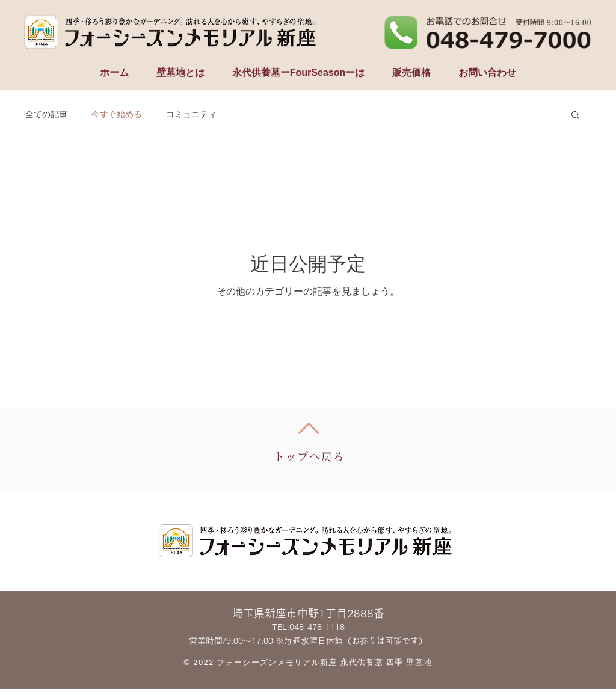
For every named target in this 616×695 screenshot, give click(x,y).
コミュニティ (191, 114)
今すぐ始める (117, 114)
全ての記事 (46, 114)
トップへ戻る (310, 456)
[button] (575, 116)
